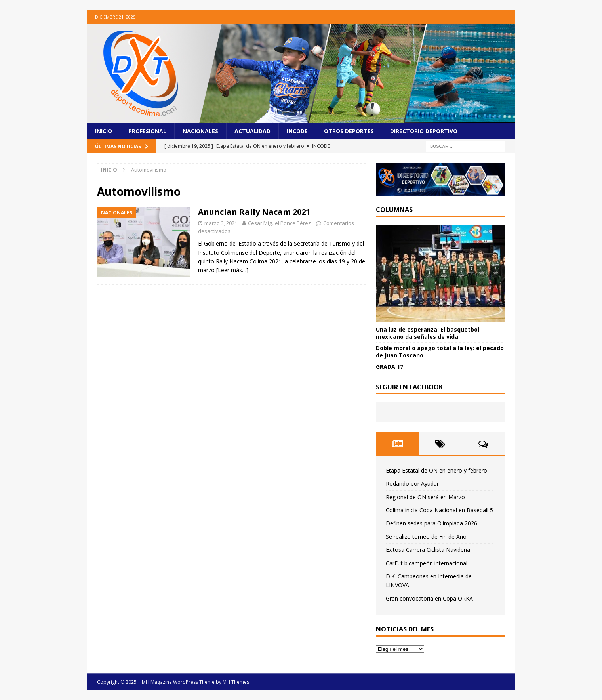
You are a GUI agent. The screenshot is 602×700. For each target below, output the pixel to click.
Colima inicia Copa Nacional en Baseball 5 (439, 510)
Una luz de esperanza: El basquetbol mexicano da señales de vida (428, 333)
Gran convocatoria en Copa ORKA (429, 598)
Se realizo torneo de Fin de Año (426, 537)
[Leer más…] (232, 270)
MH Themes (236, 682)
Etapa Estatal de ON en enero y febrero (436, 470)
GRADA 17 (390, 367)
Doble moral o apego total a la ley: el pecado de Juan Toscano (440, 352)
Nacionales (200, 131)
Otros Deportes (349, 131)
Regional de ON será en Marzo (425, 497)
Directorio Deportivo (424, 131)
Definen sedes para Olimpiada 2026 (431, 523)
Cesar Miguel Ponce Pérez (279, 223)
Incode (297, 131)
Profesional (147, 131)
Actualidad (252, 131)
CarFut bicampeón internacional (427, 563)
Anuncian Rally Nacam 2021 (254, 212)
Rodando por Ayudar (412, 484)
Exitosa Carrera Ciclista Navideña (428, 550)
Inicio (104, 131)
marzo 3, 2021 (221, 223)
